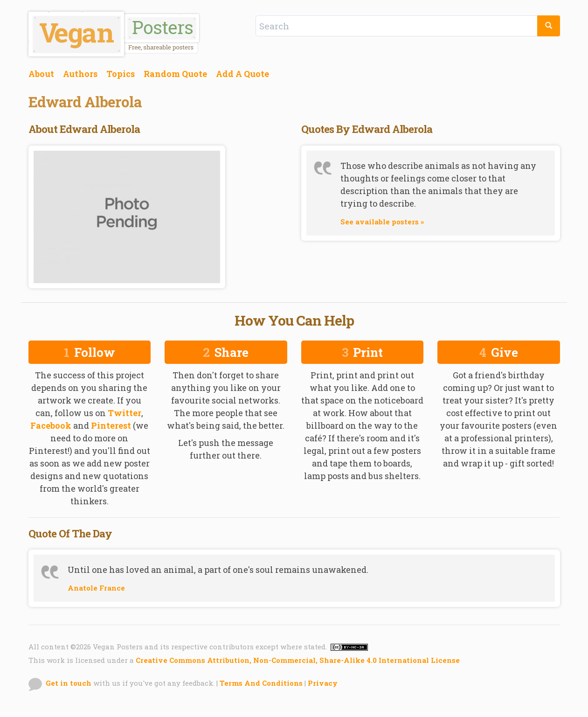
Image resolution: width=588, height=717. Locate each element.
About (41, 74)
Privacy (323, 683)
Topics (121, 74)
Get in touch (69, 683)
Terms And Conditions (261, 683)
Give (499, 352)
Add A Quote (242, 74)
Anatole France (96, 588)
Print (362, 352)
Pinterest (111, 425)
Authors (80, 74)
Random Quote (175, 74)
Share (226, 352)
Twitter (125, 413)
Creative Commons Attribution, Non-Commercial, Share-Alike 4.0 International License (298, 660)
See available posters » (382, 222)
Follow (90, 352)
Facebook (51, 425)
